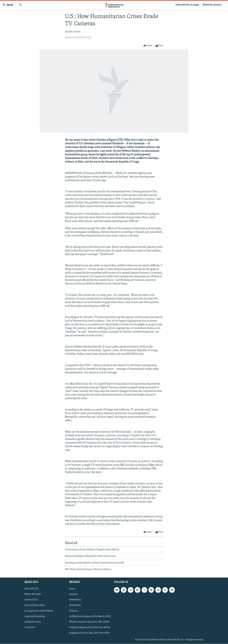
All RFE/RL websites (212, 5)
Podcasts (74, 611)
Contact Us (30, 627)
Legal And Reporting (35, 616)
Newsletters (75, 600)
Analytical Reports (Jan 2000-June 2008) (90, 627)
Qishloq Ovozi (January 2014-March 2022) (90, 616)
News (72, 589)
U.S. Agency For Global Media (39, 611)
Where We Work (33, 594)
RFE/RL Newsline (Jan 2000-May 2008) (89, 622)
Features (74, 594)
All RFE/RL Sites (33, 622)
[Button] (148, 46)
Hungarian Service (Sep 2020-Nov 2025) (90, 633)
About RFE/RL (32, 589)
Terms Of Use (31, 600)
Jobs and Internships (35, 605)
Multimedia (75, 605)
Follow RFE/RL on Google (187, 5)
